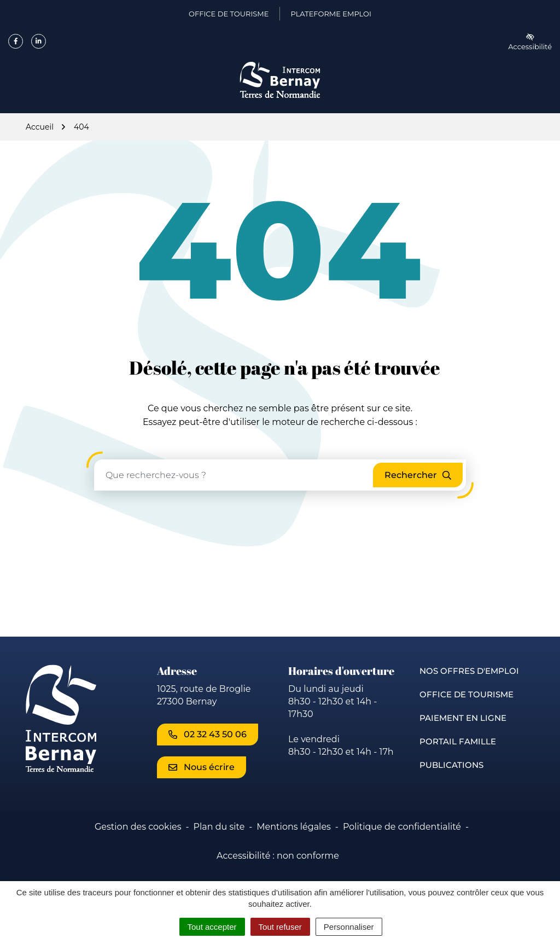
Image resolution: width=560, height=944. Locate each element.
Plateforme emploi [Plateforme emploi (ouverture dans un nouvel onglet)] (331, 16)
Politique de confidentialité (402, 827)
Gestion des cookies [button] (138, 827)
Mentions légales (294, 827)
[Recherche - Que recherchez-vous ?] (234, 475)
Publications (451, 765)
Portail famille (458, 741)
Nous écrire (202, 767)
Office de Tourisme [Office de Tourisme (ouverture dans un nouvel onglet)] (229, 16)
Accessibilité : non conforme (278, 856)
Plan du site (219, 827)
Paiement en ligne (463, 718)
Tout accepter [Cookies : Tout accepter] (212, 927)
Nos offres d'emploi (469, 671)
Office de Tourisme (466, 694)
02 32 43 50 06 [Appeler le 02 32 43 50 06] (208, 734)
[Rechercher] (418, 475)
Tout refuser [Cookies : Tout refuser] (280, 927)
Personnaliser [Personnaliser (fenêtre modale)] (349, 927)
